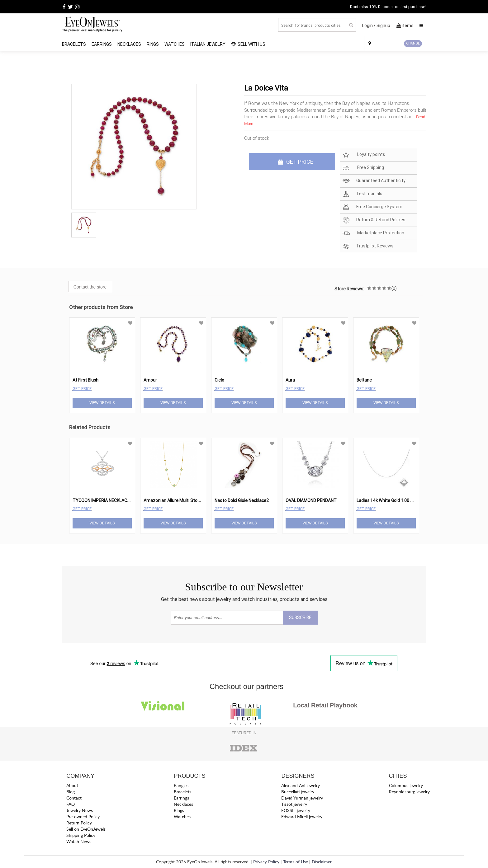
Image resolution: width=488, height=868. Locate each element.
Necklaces (129, 44)
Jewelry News (80, 810)
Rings (153, 44)
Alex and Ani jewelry (301, 785)
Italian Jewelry (208, 44)
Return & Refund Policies (374, 220)
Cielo (219, 380)
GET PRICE (296, 162)
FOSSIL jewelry (296, 810)
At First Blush (85, 380)
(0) (394, 288)
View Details (102, 403)
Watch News (79, 841)
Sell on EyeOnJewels (86, 829)
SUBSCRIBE (300, 617)
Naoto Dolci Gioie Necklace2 (242, 500)
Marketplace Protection (373, 233)
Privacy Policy (266, 862)
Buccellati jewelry (298, 792)
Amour (150, 380)
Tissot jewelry (294, 804)
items (405, 26)
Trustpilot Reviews (368, 246)
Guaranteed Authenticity (374, 181)
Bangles (181, 785)
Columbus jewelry (406, 785)
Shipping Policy (81, 835)
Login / (369, 26)
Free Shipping (363, 168)
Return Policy (79, 823)
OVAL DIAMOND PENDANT (311, 500)
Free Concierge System (372, 207)
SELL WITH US (248, 44)
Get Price (82, 389)
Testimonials (362, 194)
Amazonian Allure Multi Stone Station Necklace (190, 500)
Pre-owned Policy (83, 816)
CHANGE (413, 43)
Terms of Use (296, 862)
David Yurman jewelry (302, 798)
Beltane (364, 380)
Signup (383, 26)
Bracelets (74, 44)
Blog (71, 792)
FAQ (71, 804)
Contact (74, 798)
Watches (175, 44)
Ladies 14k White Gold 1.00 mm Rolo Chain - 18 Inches (409, 500)
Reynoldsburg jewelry (409, 792)
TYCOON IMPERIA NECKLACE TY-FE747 (112, 500)
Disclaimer (322, 862)
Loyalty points (363, 155)
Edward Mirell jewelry (302, 816)
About (72, 785)
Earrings (102, 44)
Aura (290, 380)
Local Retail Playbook (325, 705)
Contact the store (90, 287)
